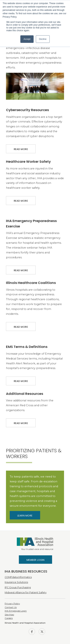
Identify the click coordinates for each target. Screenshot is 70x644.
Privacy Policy (12, 604)
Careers (9, 618)
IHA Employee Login (16, 611)
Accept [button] (27, 39)
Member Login (36, 560)
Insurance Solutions (16, 582)
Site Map (9, 615)
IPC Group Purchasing (18, 587)
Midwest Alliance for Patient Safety (26, 592)
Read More (21, 147)
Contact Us (11, 607)
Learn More (25, 516)
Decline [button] (43, 39)
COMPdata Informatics (18, 577)
